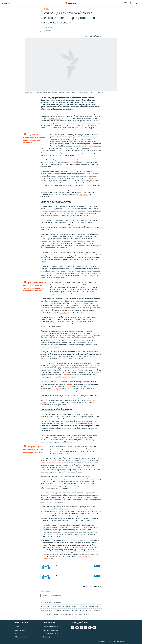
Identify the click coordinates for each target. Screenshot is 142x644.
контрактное (45, 463)
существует (63, 313)
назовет (91, 292)
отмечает (44, 509)
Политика (45, 9)
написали (91, 178)
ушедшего (65, 479)
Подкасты (18, 634)
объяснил (66, 375)
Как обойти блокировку (51, 630)
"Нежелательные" (21, 637)
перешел (46, 527)
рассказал (90, 146)
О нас (17, 627)
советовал (76, 301)
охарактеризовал (55, 119)
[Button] (88, 36)
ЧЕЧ (126, 3)
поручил (58, 389)
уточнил (61, 155)
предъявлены (71, 162)
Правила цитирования (50, 634)
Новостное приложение (51, 627)
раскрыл (53, 449)
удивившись (84, 195)
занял (72, 213)
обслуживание (55, 463)
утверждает (70, 384)
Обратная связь (20, 630)
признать (62, 308)
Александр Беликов (47, 27)
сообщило (44, 130)
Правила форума (48, 637)
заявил (86, 437)
